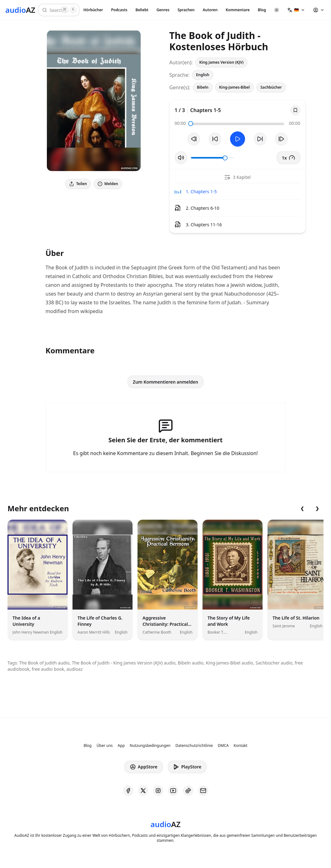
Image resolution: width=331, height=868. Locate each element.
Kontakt (241, 746)
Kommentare (238, 10)
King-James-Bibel (234, 87)
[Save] (295, 110)
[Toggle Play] (238, 139)
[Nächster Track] (281, 139)
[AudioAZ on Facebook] (128, 791)
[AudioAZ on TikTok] (188, 791)
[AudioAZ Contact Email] (203, 791)
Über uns (105, 746)
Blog (262, 10)
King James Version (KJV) (221, 62)
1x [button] (288, 158)
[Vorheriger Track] (194, 139)
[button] (296, 10)
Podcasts (119, 10)
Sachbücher (271, 87)
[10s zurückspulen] (215, 139)
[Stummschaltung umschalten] (181, 158)
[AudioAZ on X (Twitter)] (143, 791)
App (121, 746)
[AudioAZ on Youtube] (173, 791)
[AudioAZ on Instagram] (158, 791)
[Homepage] (20, 10)
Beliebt (142, 10)
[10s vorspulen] (260, 139)
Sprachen (186, 10)
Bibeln (203, 87)
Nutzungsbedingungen (150, 746)
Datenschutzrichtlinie (194, 746)
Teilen (78, 184)
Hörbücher (93, 10)
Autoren (210, 10)
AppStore (144, 767)
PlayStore (187, 767)
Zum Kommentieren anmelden (165, 382)
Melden (108, 184)
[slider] (191, 124)
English (203, 75)
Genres (163, 10)
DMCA (223, 746)
